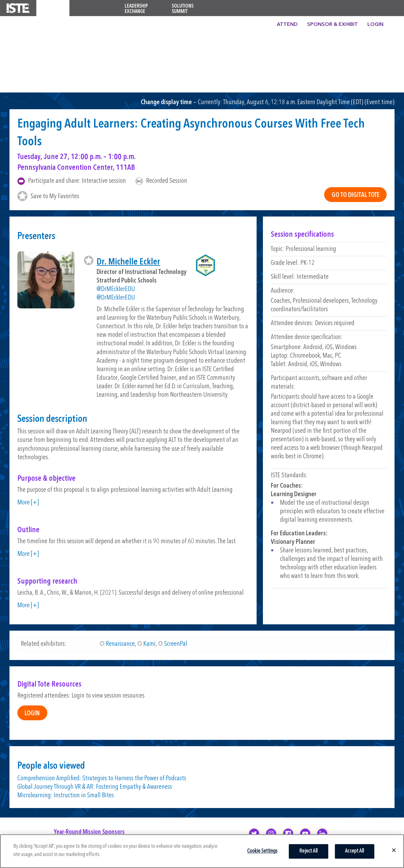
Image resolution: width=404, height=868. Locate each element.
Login (375, 25)
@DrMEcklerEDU (116, 289)
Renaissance (120, 644)
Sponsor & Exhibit (333, 25)
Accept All (354, 851)
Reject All (308, 851)
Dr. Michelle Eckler (128, 262)
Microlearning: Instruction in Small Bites (66, 796)
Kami (149, 644)
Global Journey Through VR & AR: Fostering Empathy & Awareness (95, 787)
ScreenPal (176, 644)
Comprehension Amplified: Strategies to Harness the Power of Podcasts (102, 779)
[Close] (394, 850)
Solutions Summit (183, 9)
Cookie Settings (262, 851)
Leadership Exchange (136, 9)
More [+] (28, 503)
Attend (287, 25)
